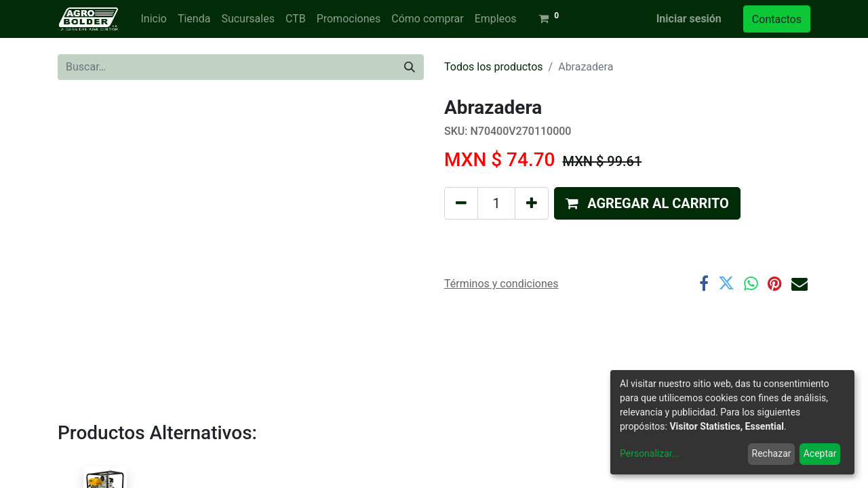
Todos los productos (494, 67)
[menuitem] (153, 19)
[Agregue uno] (532, 203)
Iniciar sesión (689, 19)
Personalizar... (650, 453)
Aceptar (820, 453)
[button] (647, 203)
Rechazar (772, 453)
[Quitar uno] (461, 203)
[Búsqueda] (410, 67)
